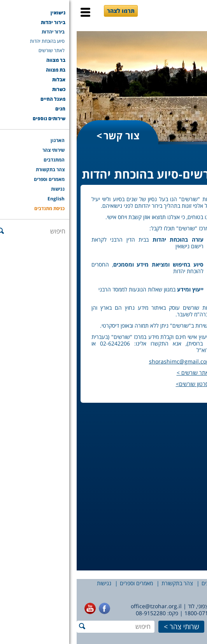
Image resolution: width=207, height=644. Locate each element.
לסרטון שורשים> (117, 384)
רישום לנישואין (182, 297)
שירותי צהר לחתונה (186, 340)
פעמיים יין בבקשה (189, 270)
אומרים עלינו (184, 282)
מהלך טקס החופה (187, 200)
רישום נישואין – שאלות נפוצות (181, 309)
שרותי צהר (108, 626)
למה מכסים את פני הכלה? (180, 254)
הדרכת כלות (185, 390)
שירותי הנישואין (186, 167)
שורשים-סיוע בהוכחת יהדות (182, 441)
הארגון (196, 583)
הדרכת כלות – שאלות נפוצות (181, 402)
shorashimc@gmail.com (103, 361)
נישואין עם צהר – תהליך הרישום (177, 184)
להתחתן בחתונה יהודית (177, 239)
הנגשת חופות (182, 289)
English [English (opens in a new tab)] (187, 591)
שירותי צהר (168, 583)
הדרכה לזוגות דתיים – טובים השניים (182, 422)
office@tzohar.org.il (80, 606)
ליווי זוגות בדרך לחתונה (181, 355)
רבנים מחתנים (181, 367)
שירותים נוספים (186, 540)
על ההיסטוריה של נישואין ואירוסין (182, 219)
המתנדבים (136, 583)
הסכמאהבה (185, 453)
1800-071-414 (125, 613)
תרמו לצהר (44, 11)
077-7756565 (187, 613)
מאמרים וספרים (60, 583)
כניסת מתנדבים (152, 591)
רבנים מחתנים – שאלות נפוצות (178, 379)
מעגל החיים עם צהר (179, 475)
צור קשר (45, 135)
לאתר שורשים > (117, 373)
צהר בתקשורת (101, 583)
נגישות (27, 583)
